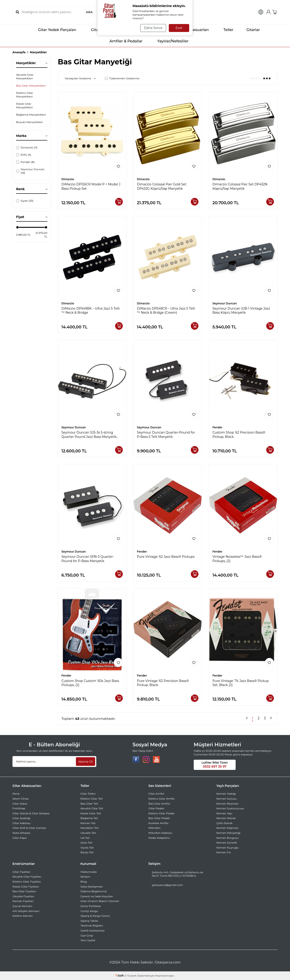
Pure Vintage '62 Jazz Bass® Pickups (166, 557)
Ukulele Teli (88, 833)
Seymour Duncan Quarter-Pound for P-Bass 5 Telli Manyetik (166, 435)
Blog (84, 882)
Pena (16, 794)
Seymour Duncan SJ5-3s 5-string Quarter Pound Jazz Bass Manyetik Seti (89, 435)
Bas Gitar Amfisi (159, 804)
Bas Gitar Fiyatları (24, 891)
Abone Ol (85, 761)
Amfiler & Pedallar (122, 41)
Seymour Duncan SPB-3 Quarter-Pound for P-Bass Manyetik (88, 559)
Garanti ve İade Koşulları (97, 896)
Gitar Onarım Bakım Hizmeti (100, 901)
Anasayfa (19, 52)
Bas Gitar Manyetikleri (31, 86)
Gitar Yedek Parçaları (53, 30)
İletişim (85, 877)
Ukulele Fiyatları (23, 896)
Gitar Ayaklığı (21, 818)
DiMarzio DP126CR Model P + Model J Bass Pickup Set (91, 186)
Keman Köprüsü (227, 828)
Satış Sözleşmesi (92, 887)
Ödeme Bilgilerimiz (94, 891)
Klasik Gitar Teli (91, 813)
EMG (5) (24, 155)
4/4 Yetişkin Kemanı (26, 911)
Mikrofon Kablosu (160, 833)
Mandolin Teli (89, 828)
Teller (224, 30)
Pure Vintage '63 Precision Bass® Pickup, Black (163, 683)
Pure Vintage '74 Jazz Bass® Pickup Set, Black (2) (241, 683)
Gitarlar (250, 30)
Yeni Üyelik (88, 940)
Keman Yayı (224, 813)
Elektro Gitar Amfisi (162, 799)
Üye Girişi (87, 935)
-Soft (120, 976)
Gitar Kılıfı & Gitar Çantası (29, 828)
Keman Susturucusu (230, 808)
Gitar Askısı (20, 804)
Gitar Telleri (88, 794)
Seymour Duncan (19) (30, 171)
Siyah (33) (25, 201)
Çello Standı (224, 823)
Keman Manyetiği (228, 833)
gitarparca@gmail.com (167, 885)
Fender (217, 427)
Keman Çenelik (227, 843)
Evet (179, 28)
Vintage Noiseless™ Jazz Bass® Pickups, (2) (237, 559)
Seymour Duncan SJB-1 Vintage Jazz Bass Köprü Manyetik (241, 311)
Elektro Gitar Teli (92, 799)
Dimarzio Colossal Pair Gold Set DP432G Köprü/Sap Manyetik (162, 186)
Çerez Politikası (91, 906)
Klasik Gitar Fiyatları (26, 887)
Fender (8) (25, 162)
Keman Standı (226, 818)
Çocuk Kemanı (22, 906)
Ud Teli (85, 838)
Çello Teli (86, 843)
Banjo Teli (87, 852)
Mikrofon (155, 828)
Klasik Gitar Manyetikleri (24, 106)
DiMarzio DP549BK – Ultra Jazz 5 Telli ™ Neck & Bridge (91, 311)
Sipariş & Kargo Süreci (95, 916)
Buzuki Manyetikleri (30, 122)
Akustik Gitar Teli (92, 808)
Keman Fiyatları (23, 901)
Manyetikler (38, 52)
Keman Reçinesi (227, 804)
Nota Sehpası (21, 833)
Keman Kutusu (227, 799)
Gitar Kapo (20, 838)
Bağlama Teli (89, 818)
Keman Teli (88, 823)
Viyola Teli (87, 848)
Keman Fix (224, 852)
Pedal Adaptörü (159, 838)
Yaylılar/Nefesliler (169, 41)
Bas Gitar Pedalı (159, 818)
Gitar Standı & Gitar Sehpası (31, 813)
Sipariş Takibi (89, 921)
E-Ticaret (130, 976)
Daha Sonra (153, 28)
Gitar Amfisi (156, 794)
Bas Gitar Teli (89, 804)
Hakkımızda (89, 872)
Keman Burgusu (228, 838)
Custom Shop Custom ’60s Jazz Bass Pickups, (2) (90, 683)
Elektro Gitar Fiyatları (27, 882)
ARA (89, 12)
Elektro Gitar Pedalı (161, 813)
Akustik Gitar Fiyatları (27, 877)
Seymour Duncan (225, 303)
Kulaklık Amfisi (158, 823)
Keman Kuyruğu (228, 848)
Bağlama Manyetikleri (31, 115)
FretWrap (19, 808)
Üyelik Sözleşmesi (92, 930)
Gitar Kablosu (22, 823)
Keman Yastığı (226, 794)
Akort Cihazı (21, 799)
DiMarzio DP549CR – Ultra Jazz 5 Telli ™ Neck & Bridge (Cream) (166, 311)
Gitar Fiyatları (21, 872)
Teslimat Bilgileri (92, 925)
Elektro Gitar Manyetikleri (25, 95)
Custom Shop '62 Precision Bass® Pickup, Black (239, 435)
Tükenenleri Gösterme (122, 78)
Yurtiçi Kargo (89, 911)
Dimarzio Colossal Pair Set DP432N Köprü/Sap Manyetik (240, 186)
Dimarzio (68, 179)
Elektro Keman (23, 916)
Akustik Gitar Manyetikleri (25, 76)
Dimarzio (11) (27, 147)
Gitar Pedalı (156, 808)
